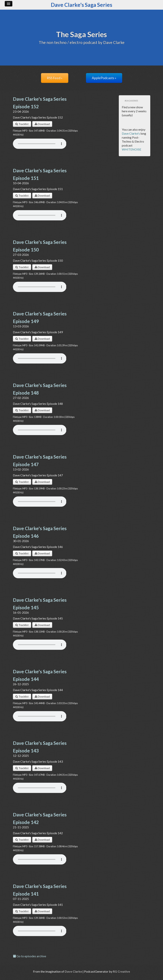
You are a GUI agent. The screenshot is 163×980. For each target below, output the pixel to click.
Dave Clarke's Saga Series (81, 5)
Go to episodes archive (30, 956)
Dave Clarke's (131, 133)
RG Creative (121, 971)
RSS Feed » (55, 78)
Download (42, 124)
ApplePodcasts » (104, 78)
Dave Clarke (73, 971)
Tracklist (22, 124)
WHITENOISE (132, 149)
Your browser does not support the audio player (40, 144)
